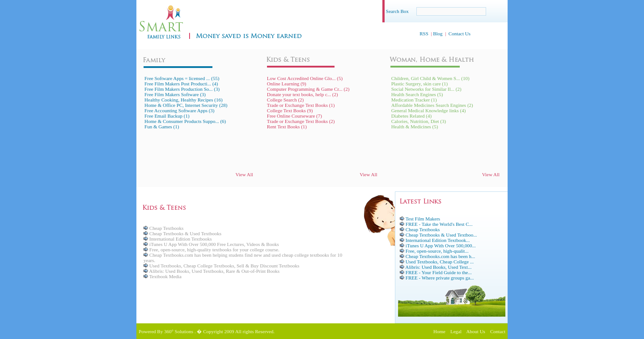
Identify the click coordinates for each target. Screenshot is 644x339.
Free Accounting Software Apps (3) (179, 110)
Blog (438, 34)
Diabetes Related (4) (411, 116)
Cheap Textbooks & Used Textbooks (182, 233)
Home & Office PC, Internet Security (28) (186, 105)
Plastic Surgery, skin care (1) (419, 84)
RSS (424, 34)
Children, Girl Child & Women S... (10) (430, 78)
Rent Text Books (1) (287, 127)
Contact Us (460, 34)
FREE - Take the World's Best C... (439, 224)
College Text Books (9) (290, 110)
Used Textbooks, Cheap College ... (440, 262)
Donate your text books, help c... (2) (303, 94)
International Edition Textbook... (438, 240)
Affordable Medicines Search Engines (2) (432, 105)
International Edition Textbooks (178, 239)
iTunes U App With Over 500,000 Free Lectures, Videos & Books (211, 244)
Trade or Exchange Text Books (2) (301, 121)
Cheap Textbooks (163, 228)
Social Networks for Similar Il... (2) (426, 89)
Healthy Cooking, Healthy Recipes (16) (183, 100)
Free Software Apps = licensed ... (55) (182, 78)
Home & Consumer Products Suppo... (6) (185, 121)
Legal (456, 331)
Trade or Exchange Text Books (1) (301, 105)
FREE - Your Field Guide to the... (439, 272)
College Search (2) (285, 100)
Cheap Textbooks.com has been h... (440, 256)
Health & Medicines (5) (415, 127)
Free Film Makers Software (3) (175, 94)
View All (244, 174)
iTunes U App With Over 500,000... (441, 246)
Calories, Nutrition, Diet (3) (419, 121)
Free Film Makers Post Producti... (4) (181, 84)
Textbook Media (163, 276)
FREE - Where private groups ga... (440, 278)
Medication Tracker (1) (414, 100)
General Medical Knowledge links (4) (429, 110)
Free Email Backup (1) (167, 116)
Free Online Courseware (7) (294, 116)
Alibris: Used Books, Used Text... (438, 267)
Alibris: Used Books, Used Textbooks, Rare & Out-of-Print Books (212, 271)
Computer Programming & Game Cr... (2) (308, 89)
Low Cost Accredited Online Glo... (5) (305, 78)
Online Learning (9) (287, 84)
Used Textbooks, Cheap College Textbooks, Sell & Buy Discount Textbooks (221, 266)
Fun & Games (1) (162, 127)
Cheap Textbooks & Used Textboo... (441, 235)
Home (439, 331)
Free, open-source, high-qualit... (437, 251)
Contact (498, 331)
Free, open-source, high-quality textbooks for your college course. (212, 250)
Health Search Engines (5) (417, 94)
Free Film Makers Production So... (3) (182, 89)
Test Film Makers (423, 219)
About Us (475, 331)
